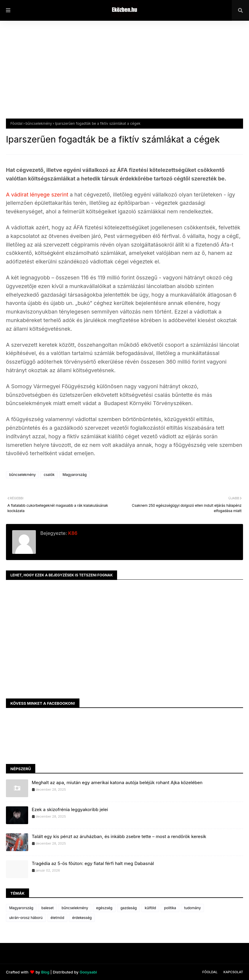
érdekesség (82, 918)
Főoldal (16, 123)
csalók (49, 475)
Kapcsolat (233, 972)
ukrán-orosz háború (26, 918)
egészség (104, 908)
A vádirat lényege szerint (38, 195)
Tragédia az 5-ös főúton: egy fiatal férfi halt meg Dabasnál (93, 863)
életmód (58, 918)
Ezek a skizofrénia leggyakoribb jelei (70, 809)
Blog (45, 972)
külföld (150, 908)
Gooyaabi (88, 972)
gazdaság (129, 908)
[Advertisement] (124, 74)
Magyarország (75, 475)
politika (170, 908)
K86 (72, 533)
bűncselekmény (39, 123)
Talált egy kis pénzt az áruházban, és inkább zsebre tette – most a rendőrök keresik (119, 836)
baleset (47, 908)
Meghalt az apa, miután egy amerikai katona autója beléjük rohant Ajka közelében (117, 782)
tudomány (192, 908)
